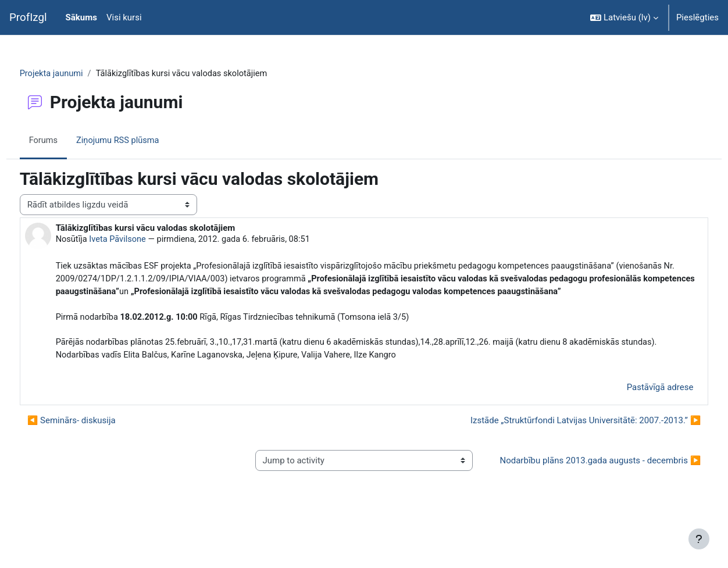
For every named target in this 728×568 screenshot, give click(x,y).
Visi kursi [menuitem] (124, 17)
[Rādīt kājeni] (699, 539)
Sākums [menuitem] (81, 17)
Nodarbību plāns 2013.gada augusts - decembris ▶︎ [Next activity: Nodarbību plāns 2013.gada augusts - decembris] (586, 497)
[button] (624, 17)
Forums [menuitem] (65, 141)
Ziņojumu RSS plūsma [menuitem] (142, 141)
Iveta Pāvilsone (141, 240)
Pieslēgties (697, 17)
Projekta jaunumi (74, 74)
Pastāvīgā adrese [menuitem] (638, 417)
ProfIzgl (28, 17)
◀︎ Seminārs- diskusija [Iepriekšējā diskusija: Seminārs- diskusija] (93, 451)
